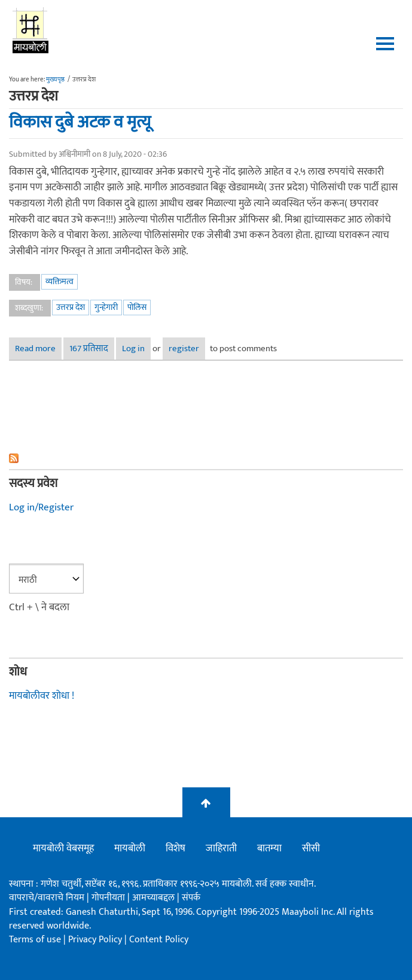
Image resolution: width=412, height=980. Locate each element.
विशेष (176, 848)
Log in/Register (41, 507)
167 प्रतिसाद (89, 349)
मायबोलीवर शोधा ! (42, 696)
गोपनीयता (109, 898)
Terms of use (35, 940)
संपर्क (191, 898)
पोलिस (137, 307)
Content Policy (159, 940)
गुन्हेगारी (106, 307)
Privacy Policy (96, 940)
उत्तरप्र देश (71, 307)
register (184, 349)
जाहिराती (221, 848)
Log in (133, 349)
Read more (38, 349)
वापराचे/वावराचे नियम (47, 898)
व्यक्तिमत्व (59, 281)
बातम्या (269, 848)
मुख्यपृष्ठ (55, 80)
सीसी (311, 848)
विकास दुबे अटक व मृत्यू (80, 122)
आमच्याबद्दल (155, 898)
